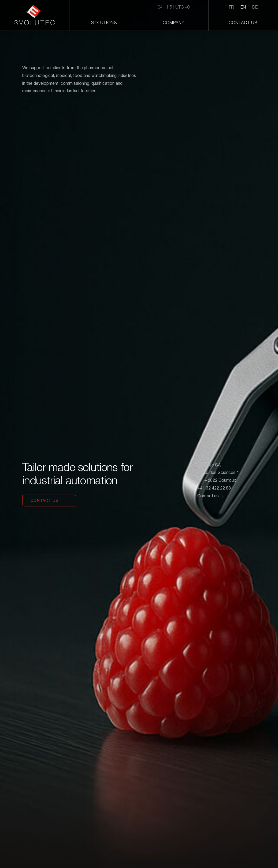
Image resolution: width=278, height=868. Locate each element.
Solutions (104, 23)
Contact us (243, 23)
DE (255, 8)
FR (231, 8)
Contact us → (211, 496)
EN (243, 8)
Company (174, 23)
